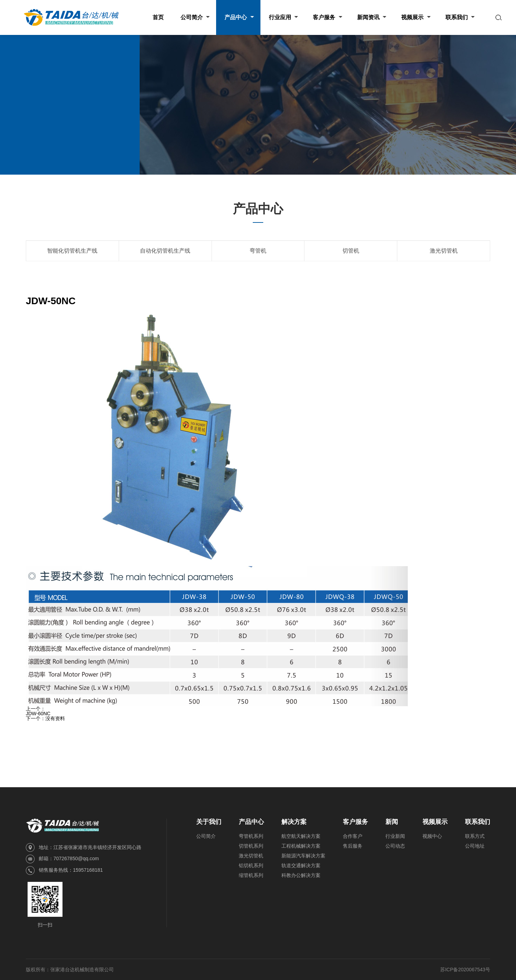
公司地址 (475, 846)
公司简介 (206, 836)
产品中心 (80, 107)
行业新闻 (395, 836)
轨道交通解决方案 (301, 865)
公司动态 (395, 846)
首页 (58, 107)
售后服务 (353, 846)
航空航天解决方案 (301, 836)
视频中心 (432, 836)
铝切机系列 (251, 865)
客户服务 (355, 822)
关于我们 (209, 822)
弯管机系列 (251, 836)
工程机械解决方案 (301, 846)
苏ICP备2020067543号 (465, 970)
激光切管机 (251, 856)
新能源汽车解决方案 (303, 856)
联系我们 (478, 822)
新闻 (392, 822)
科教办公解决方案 (301, 875)
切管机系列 (251, 846)
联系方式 (475, 836)
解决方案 (294, 822)
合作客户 (353, 836)
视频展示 (435, 822)
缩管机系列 (251, 875)
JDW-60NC (38, 714)
